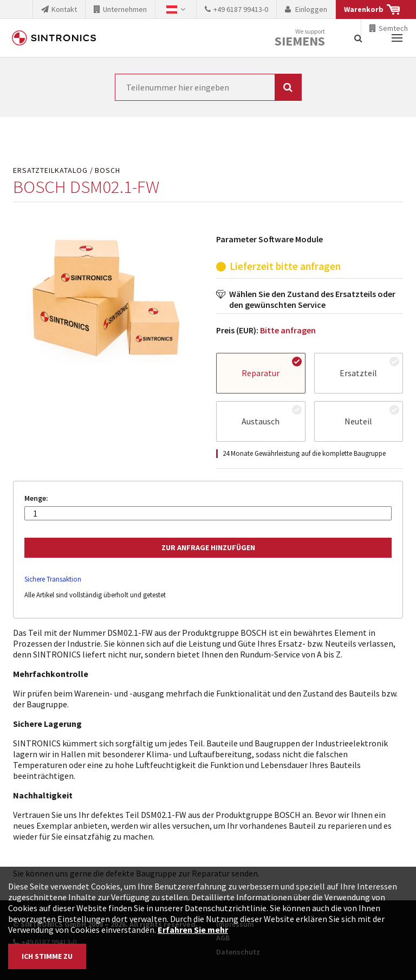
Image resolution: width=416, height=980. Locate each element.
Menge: (36, 498)
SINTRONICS (54, 38)
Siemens (300, 41)
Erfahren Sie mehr (193, 930)
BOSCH (108, 170)
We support (300, 38)
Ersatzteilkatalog (50, 170)
